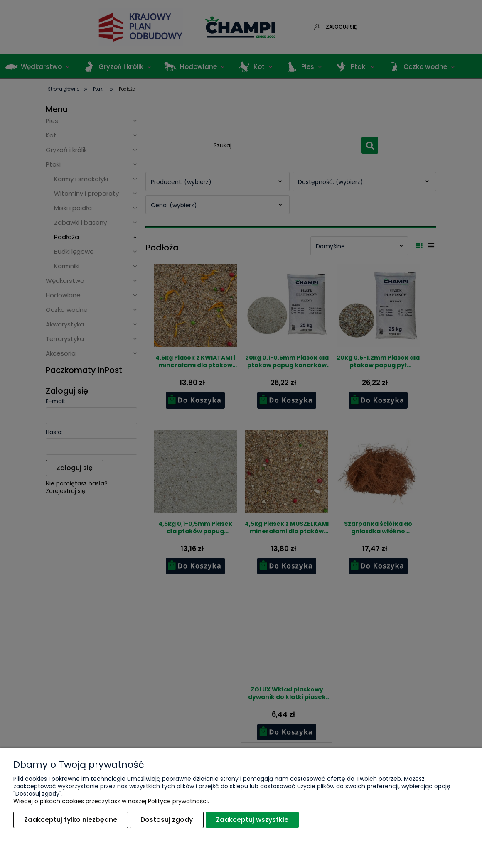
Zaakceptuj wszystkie (252, 820)
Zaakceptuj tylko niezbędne (71, 820)
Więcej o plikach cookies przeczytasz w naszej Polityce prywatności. (111, 801)
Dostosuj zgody (167, 820)
